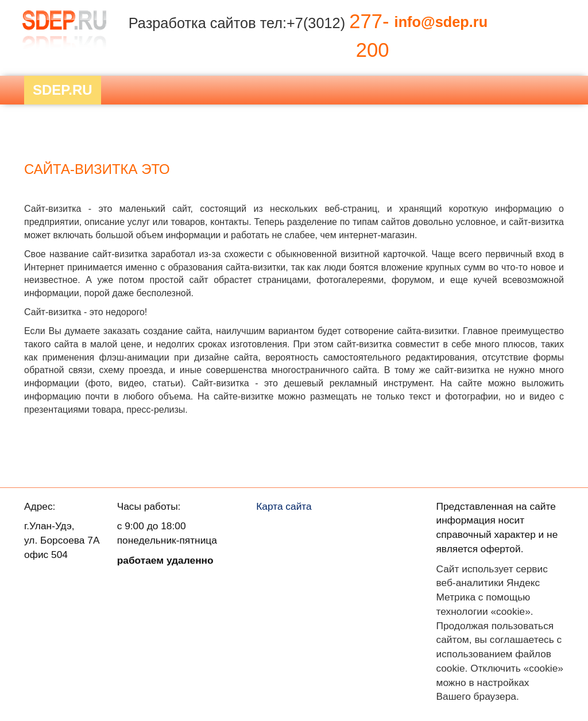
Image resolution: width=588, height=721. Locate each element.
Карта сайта (284, 506)
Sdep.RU (63, 90)
